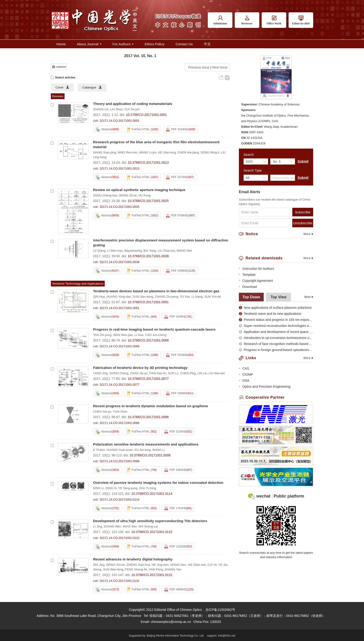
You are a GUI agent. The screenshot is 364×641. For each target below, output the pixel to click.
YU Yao (185, 297)
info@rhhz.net (227, 636)
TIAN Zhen (120, 412)
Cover (62, 87)
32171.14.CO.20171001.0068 (119, 346)
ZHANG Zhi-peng (166, 297)
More (308, 234)
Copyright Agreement (256, 281)
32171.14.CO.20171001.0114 (119, 499)
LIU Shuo (117, 109)
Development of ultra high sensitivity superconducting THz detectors (150, 521)
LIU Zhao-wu (166, 251)
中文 (207, 44)
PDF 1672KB (177, 177)
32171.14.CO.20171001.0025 (119, 207)
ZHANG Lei (101, 109)
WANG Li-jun (148, 152)
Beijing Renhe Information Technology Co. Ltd (175, 636)
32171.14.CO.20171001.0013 (119, 168)
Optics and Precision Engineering (265, 387)
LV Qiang (99, 251)
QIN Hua (99, 297)
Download (248, 287)
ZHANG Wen (113, 526)
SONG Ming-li (210, 152)
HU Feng (144, 195)
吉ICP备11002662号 (220, 610)
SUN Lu (173, 373)
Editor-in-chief (301, 20)
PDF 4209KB (175, 317)
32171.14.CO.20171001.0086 (119, 423)
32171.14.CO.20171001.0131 (119, 581)
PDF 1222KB (175, 547)
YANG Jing (100, 373)
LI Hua (139, 335)
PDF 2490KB (177, 393)
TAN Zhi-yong (102, 335)
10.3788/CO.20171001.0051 (148, 302)
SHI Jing (99, 565)
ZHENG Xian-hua (138, 565)
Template (247, 275)
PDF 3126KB (175, 432)
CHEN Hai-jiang (188, 152)
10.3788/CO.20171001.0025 (148, 201)
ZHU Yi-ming (148, 488)
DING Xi (111, 488)
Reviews (58, 96)
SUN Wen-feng (113, 569)
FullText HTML (138, 130)
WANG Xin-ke (115, 565)
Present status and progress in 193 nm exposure (276, 320)
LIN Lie (202, 373)
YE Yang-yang (128, 488)
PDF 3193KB (177, 130)
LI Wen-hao (115, 251)
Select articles (63, 77)
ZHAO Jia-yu (139, 373)
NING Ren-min (128, 152)
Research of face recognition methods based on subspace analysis (276, 344)
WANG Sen (178, 565)
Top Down (251, 297)
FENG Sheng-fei (136, 569)
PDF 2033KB (177, 355)
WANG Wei (184, 251)
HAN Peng (156, 569)
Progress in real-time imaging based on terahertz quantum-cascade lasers (154, 329)
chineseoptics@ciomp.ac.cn (171, 622)
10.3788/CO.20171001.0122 (152, 532)
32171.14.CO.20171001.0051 (119, 308)
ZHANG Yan (173, 569)
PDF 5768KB (177, 216)
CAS (244, 368)
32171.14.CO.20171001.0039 (119, 262)
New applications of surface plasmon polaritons (275, 308)
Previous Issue (198, 67)
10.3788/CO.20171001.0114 (152, 494)
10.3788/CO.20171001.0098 (150, 455)
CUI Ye (212, 565)
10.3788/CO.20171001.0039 (148, 256)
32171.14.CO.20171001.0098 (119, 461)
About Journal (89, 44)
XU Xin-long (142, 450)
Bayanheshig (133, 251)
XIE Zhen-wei (197, 565)
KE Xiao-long (167, 152)
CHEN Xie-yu (102, 412)
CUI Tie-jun (132, 109)
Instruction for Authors (256, 269)
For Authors (123, 44)
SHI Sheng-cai (148, 526)
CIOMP (246, 374)
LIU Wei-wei (217, 373)
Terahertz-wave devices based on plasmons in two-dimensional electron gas (156, 291)
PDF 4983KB (175, 589)
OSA (244, 381)
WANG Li (159, 450)
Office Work (274, 20)
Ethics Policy (154, 44)
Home (61, 44)
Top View (278, 297)
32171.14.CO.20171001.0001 (119, 121)
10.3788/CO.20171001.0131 (152, 575)
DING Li (98, 488)
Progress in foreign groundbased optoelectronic (276, 350)
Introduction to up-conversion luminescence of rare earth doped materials (276, 338)
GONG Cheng (119, 373)
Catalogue (92, 87)
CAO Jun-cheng (156, 335)
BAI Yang (150, 251)
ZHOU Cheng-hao (105, 195)
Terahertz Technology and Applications (78, 284)
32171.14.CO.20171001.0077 (119, 385)
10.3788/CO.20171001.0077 (148, 379)
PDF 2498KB (177, 271)
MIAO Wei (130, 526)
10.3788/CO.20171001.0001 (146, 115)
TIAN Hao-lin (158, 373)
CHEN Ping (188, 373)
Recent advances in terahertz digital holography (133, 559)
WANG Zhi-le (128, 195)
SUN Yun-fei (213, 297)
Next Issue (220, 67)
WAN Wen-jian (123, 335)
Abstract (103, 129)
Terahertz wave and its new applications (270, 314)
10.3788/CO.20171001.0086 (148, 417)
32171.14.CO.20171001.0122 (119, 538)
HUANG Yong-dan (119, 297)
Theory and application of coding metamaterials (133, 104)
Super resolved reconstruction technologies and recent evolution (276, 326)
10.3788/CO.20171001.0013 (148, 163)
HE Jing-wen (160, 565)
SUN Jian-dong (143, 297)
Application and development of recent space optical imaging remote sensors (276, 332)
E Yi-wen (99, 450)
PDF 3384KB (175, 470)
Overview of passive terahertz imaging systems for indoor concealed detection (158, 483)
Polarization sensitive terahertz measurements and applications (146, 444)
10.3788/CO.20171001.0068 (148, 340)
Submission (220, 20)
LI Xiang (197, 297)
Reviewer (247, 20)
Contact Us (184, 44)
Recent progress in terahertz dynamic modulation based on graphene (151, 406)
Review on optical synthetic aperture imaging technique (139, 190)
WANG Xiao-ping (105, 152)
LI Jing (97, 526)
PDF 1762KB (175, 508)
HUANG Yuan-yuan (120, 450)
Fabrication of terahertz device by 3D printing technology (140, 368)
